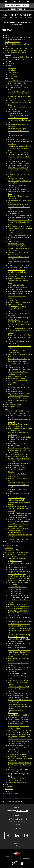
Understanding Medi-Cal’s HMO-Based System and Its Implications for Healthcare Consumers (18, 40)
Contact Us (8, 787)
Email (15, 2)
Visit (20, 2)
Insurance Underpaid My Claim (18, 454)
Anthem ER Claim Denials (16, 270)
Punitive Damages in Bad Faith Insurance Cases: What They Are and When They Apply (20, 700)
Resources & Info (10, 556)
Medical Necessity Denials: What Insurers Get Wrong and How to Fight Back (18, 654)
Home (6, 2)
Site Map (17, 844)
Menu (28, 2)
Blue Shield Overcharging (16, 374)
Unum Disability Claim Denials (18, 268)
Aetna (10, 365)
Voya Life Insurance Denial (17, 233)
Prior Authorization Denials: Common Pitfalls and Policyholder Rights (19, 676)
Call (10, 2)
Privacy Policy (9, 789)
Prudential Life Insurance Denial (18, 163)
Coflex (10, 402)
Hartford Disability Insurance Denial (20, 328)
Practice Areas (9, 79)
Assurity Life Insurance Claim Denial (20, 276)
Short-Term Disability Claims (17, 246)
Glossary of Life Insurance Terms (19, 609)
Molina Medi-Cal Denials (16, 85)
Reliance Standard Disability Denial (19, 235)
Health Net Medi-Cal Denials (17, 83)
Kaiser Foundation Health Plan (18, 372)
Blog (6, 784)
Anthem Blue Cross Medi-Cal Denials (20, 81)
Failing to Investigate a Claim (17, 604)
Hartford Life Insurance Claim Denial (20, 335)
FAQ (6, 409)
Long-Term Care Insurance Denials (19, 394)
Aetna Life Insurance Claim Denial (19, 94)
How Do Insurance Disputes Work (19, 448)
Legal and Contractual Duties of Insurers (18, 57)
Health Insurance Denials (16, 385)
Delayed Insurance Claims (16, 279)
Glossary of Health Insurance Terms (20, 606)
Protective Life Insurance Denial (18, 155)
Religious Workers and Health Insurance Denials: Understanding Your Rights (19, 706)
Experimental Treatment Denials (18, 294)
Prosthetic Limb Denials (16, 289)
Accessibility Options (17, 9)
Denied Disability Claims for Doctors (17, 552)
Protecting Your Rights (12, 407)
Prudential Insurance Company (18, 363)
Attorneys (8, 66)
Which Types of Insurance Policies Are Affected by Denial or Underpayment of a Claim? (19, 530)
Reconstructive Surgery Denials (18, 396)
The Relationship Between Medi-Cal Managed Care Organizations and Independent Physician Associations (20, 737)
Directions (17, 824)
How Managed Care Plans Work (18, 611)
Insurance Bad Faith (11, 546)
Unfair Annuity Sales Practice (17, 398)
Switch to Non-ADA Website (17, 5)
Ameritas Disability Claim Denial (18, 265)
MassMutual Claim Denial (16, 161)
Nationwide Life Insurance (16, 140)
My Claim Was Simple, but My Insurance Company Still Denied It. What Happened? (19, 459)
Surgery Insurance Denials (16, 305)
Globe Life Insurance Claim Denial (19, 302)
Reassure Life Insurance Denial (15, 554)
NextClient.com (26, 858)
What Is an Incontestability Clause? (19, 483)
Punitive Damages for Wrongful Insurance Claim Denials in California (18, 689)
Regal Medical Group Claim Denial (19, 166)
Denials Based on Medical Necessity (20, 292)
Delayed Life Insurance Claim (17, 287)
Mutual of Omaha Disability (17, 189)
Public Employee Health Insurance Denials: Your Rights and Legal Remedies (19, 682)
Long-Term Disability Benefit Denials (20, 376)
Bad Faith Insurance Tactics (17, 567)
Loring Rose (12, 70)
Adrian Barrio (12, 77)
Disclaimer (8, 791)
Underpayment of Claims (13, 550)
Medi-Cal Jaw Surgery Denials (17, 782)
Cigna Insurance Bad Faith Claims (19, 370)
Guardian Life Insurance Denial (18, 118)
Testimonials (9, 548)
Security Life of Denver (15, 179)
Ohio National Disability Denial (18, 205)
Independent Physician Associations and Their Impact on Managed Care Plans (20, 630)
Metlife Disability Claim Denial (18, 168)
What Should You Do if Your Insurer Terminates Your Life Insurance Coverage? (20, 509)
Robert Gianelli (13, 72)
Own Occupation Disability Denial (19, 218)
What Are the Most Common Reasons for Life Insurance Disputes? (17, 470)
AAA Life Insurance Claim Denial (18, 92)
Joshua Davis (12, 74)
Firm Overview (10, 64)
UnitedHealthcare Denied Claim (18, 378)
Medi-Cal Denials (13, 300)
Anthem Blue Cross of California (18, 387)
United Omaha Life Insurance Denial (20, 220)
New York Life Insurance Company (19, 359)
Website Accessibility (12, 793)
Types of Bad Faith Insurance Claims (20, 216)
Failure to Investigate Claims (17, 285)
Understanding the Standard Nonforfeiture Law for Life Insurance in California (20, 758)
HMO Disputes (13, 389)
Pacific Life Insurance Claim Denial (19, 146)
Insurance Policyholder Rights (18, 381)
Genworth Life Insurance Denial (18, 116)
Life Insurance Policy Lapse (17, 129)
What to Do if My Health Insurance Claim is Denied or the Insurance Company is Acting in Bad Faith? (19, 515)
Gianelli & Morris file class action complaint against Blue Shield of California (19, 324)
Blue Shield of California (16, 368)
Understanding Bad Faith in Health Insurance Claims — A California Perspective (19, 748)
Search (24, 2)
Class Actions (12, 383)
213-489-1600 (17, 24)
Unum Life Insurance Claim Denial (19, 226)
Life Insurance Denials (15, 391)
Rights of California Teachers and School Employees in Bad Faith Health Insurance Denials (19, 722)
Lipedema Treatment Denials (17, 400)
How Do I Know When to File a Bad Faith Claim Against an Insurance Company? (19, 439)
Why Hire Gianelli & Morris (14, 404)
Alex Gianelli (12, 68)
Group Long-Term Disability (17, 307)
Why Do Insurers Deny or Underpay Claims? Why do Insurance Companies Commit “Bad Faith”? (20, 537)
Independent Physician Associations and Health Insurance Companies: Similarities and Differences (20, 624)
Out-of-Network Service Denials (18, 667)
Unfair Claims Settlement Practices (19, 763)
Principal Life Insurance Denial (18, 153)
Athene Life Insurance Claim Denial (19, 100)
